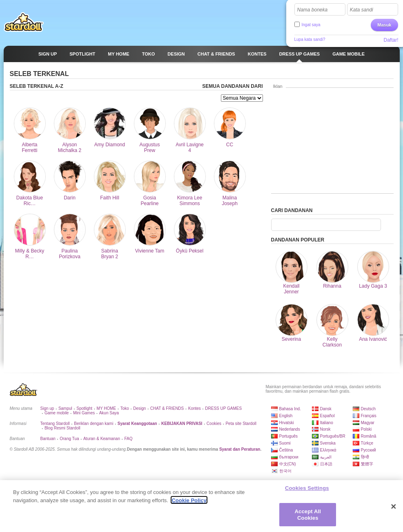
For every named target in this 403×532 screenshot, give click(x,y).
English (286, 416)
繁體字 (367, 464)
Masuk (384, 25)
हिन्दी (365, 457)
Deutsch (368, 409)
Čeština (286, 450)
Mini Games (84, 413)
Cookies (214, 424)
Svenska (328, 443)
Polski (366, 429)
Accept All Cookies (308, 517)
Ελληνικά (328, 450)
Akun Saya (109, 413)
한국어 (285, 471)
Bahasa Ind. (290, 409)
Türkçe (367, 443)
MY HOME (107, 408)
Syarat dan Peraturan (240, 449)
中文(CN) (288, 464)
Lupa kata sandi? (310, 39)
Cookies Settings (307, 491)
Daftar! (391, 40)
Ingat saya (311, 25)
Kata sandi (362, 10)
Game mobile (57, 413)
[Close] (394, 509)
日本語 (326, 464)
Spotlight (84, 408)
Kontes (195, 408)
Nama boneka (313, 10)
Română (369, 436)
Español (327, 416)
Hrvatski (287, 423)
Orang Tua (69, 439)
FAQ (128, 439)
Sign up (47, 408)
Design (139, 408)
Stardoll (24, 22)
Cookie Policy (189, 503)
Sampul (65, 408)
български (289, 457)
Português (289, 436)
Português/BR (333, 436)
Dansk (326, 409)
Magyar (368, 423)
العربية (326, 457)
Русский (368, 450)
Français (369, 416)
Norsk (325, 429)
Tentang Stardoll (55, 424)
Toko (125, 408)
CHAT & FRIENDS (167, 408)
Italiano (327, 423)
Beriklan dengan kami (94, 424)
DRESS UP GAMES (223, 408)
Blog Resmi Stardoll (62, 428)
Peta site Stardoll (241, 424)
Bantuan (48, 439)
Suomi (285, 443)
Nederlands (290, 429)
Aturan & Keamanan (102, 439)
